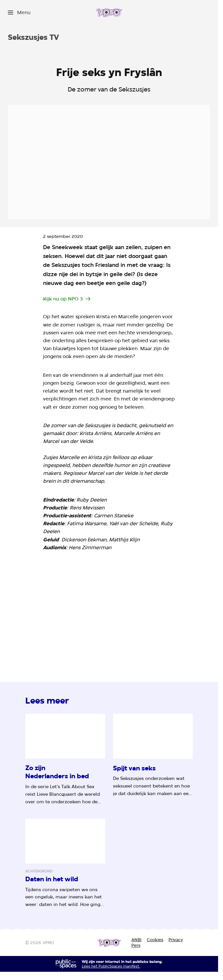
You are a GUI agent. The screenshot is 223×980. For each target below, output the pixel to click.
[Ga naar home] (109, 13)
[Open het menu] (19, 13)
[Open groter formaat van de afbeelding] (109, 606)
